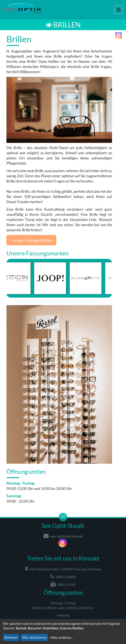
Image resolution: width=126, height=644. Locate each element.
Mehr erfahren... (62, 638)
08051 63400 (63, 576)
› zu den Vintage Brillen (31, 240)
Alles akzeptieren (34, 637)
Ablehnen (11, 637)
